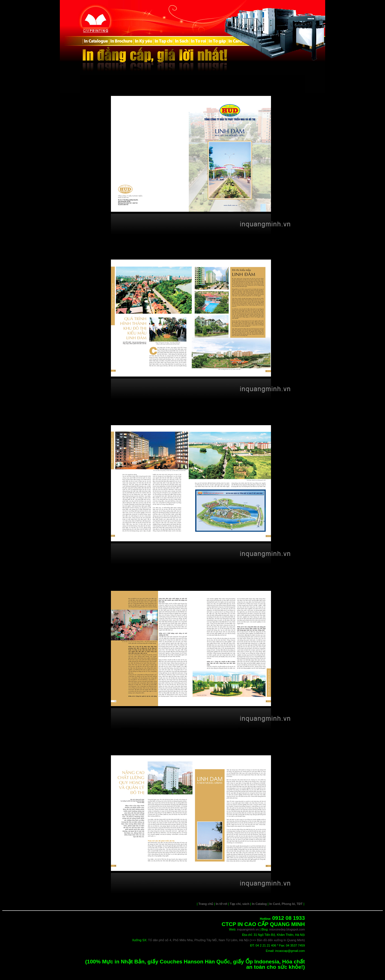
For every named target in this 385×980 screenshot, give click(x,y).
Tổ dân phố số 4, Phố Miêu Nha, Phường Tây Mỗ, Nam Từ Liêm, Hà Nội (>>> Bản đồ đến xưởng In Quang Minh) (226, 940)
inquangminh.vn (248, 929)
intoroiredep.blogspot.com (287, 929)
